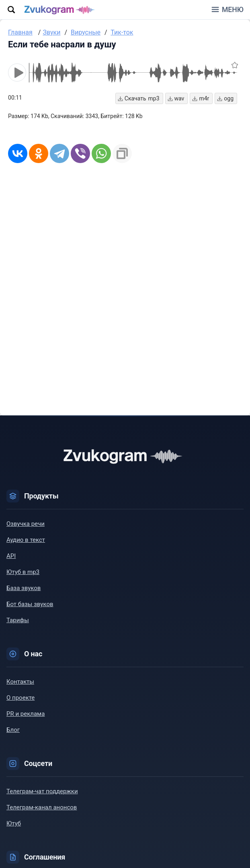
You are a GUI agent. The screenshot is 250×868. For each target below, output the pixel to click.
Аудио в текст (26, 540)
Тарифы (18, 620)
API (11, 556)
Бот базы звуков (30, 604)
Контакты (20, 682)
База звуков (24, 588)
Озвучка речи (26, 524)
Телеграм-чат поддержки (42, 791)
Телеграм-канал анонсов (42, 807)
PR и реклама (26, 714)
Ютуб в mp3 (23, 572)
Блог (13, 730)
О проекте (20, 698)
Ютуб (14, 823)
